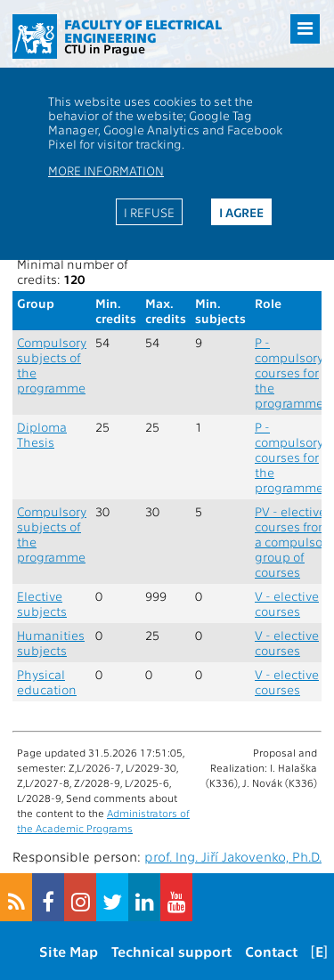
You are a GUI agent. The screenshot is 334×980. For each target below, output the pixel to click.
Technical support (171, 951)
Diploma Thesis (42, 434)
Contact (271, 951)
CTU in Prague (105, 48)
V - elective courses (287, 603)
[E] (319, 951)
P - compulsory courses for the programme (289, 373)
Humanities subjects (51, 643)
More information (106, 170)
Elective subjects (42, 603)
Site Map (69, 951)
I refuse (149, 212)
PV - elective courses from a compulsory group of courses (294, 542)
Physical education (47, 682)
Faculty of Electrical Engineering (143, 31)
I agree (241, 212)
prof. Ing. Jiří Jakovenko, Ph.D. (233, 856)
